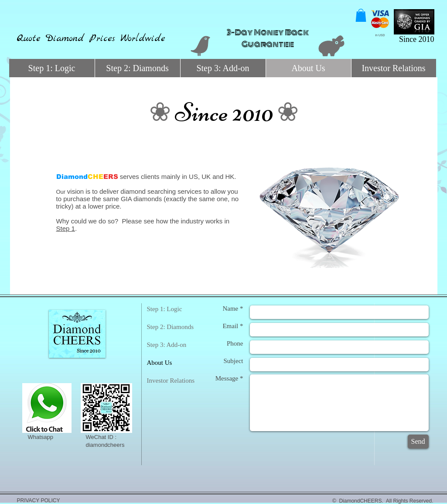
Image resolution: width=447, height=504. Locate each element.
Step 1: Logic (165, 309)
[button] (361, 15)
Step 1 (66, 228)
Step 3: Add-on (167, 345)
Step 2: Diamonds (171, 327)
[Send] (418, 442)
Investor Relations (171, 381)
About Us (160, 363)
